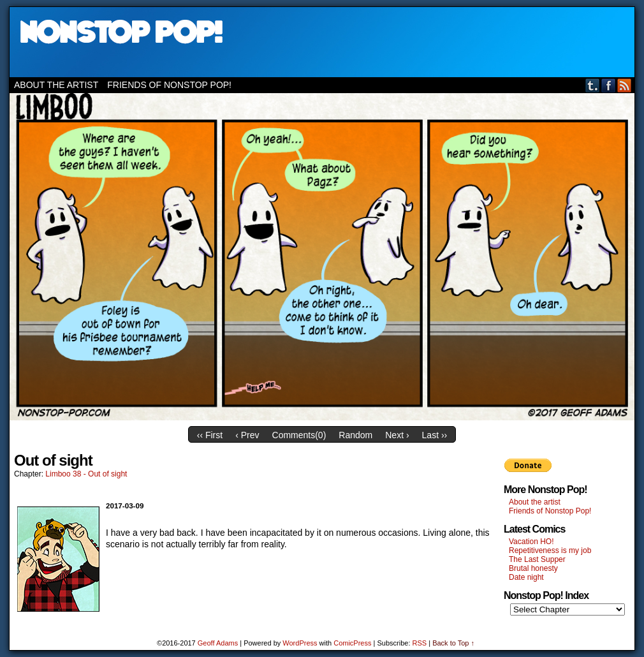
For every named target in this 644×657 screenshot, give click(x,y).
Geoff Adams (218, 643)
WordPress (300, 643)
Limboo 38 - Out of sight (86, 474)
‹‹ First (210, 435)
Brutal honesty (533, 568)
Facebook (609, 85)
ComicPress (352, 643)
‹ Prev (247, 435)
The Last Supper (537, 559)
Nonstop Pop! (322, 42)
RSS (625, 85)
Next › (397, 435)
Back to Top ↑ (453, 643)
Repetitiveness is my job (550, 550)
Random (355, 435)
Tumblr (593, 85)
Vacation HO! (531, 542)
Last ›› (435, 435)
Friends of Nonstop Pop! (169, 85)
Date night (526, 577)
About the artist (56, 85)
